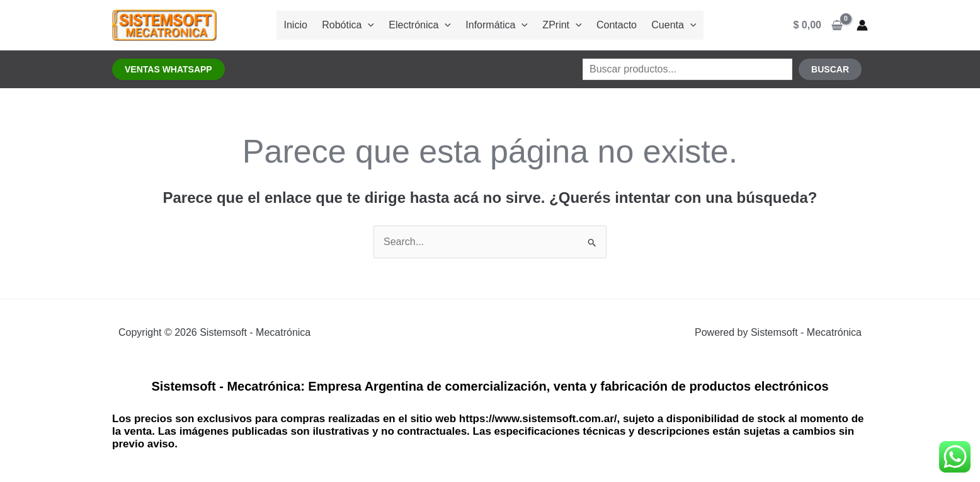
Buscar (830, 69)
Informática (497, 25)
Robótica (352, 25)
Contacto (612, 25)
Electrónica (422, 25)
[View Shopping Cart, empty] (818, 25)
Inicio (301, 25)
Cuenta (667, 25)
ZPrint (560, 25)
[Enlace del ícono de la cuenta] (862, 25)
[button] (168, 69)
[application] (372, 25)
